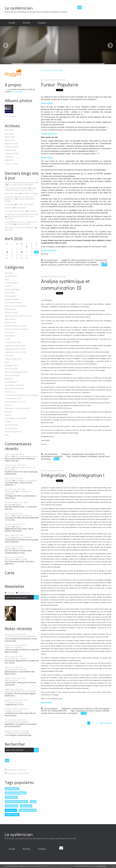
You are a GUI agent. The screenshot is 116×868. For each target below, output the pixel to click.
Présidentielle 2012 (13, 399)
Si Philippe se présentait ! (26, 480)
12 (7, 252)
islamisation (11, 810)
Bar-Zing (9, 230)
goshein (8, 456)
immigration (26, 806)
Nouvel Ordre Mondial (14, 389)
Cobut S (8, 515)
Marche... (8, 208)
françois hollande (91, 265)
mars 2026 (9, 134)
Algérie (18, 505)
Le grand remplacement (15, 346)
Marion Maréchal (12, 375)
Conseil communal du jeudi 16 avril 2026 (22, 214)
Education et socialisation (16, 306)
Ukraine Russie (11, 425)
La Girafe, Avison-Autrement (21, 185)
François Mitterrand (24, 515)
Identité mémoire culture (15, 326)
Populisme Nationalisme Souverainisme (22, 395)
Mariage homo (11, 365)
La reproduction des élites (16, 669)
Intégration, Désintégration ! (73, 475)
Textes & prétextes (26, 204)
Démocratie (10, 293)
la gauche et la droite (85, 711)
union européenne (28, 810)
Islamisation (10, 336)
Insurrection (10, 332)
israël (33, 802)
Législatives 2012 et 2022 (15, 349)
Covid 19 (8, 286)
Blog (7, 279)
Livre (7, 362)
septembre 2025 (12, 154)
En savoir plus (101, 866)
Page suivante (105, 723)
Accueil (12, 23)
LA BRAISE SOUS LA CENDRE (17, 733)
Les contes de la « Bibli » (15, 211)
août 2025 (9, 157)
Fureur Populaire (60, 84)
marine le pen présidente (16, 802)
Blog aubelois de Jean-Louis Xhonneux (20, 189)
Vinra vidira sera (12, 193)
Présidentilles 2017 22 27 (15, 402)
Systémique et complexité (16, 418)
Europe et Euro (11, 313)
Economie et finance (13, 303)
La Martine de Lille (13, 342)
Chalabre (33, 211)
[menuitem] (12, 23)
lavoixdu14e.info (24, 224)
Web (7, 435)
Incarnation (21, 208)
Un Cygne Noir (11, 428)
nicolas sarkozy (48, 713)
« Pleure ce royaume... (14, 647)
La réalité (19, 548)
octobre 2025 (10, 150)
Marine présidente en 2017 (16, 372)
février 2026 (10, 137)
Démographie (11, 296)
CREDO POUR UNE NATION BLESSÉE (20, 691)
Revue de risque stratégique (17, 722)
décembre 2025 (11, 144)
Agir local (9, 273)
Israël (7, 339)
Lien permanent (49, 260)
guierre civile (63, 265)
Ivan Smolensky (47, 702)
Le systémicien (19, 8)
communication (11, 283)
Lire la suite (17, 92)
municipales (92, 456)
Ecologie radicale (12, 299)
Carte (10, 573)
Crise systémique (12, 289)
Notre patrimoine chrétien (27, 456)
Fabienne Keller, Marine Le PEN (18, 316)
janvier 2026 (10, 140)
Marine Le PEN (11, 369)
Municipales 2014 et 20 (14, 385)
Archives (26, 23)
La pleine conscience (13, 711)
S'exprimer (9, 204)
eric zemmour (11, 797)
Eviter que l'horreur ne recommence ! (20, 468)
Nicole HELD (10, 491)
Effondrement (11, 309)
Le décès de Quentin (13, 702)
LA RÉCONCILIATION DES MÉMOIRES (21, 636)
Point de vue (10, 392)
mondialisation (11, 382)
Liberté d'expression (13, 359)
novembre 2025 (11, 147)
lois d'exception (76, 265)
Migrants (9, 379)
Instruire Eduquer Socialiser (17, 329)
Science (8, 415)
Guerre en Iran (11, 680)
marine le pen (12, 815)
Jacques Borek (47, 103)
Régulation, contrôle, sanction (18, 408)
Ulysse (18, 526)
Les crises (9, 356)
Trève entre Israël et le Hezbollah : (19, 227)
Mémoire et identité (24, 537)
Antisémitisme (11, 276)
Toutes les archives (12, 164)
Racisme (8, 405)
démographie (11, 806)
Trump (8, 422)
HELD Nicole (10, 559)
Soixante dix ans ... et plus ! (16, 658)
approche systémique (16, 793)
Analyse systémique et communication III (65, 284)
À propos (42, 23)
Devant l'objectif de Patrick (20, 200)
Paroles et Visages (30, 193)
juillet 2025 (9, 160)
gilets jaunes (10, 319)
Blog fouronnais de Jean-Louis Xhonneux (19, 218)
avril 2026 (9, 130)
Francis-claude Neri (49, 133)
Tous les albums (11, 116)
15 (22, 252)
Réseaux (8, 412)
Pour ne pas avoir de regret (16, 188)
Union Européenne (13, 432)
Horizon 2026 (10, 323)
